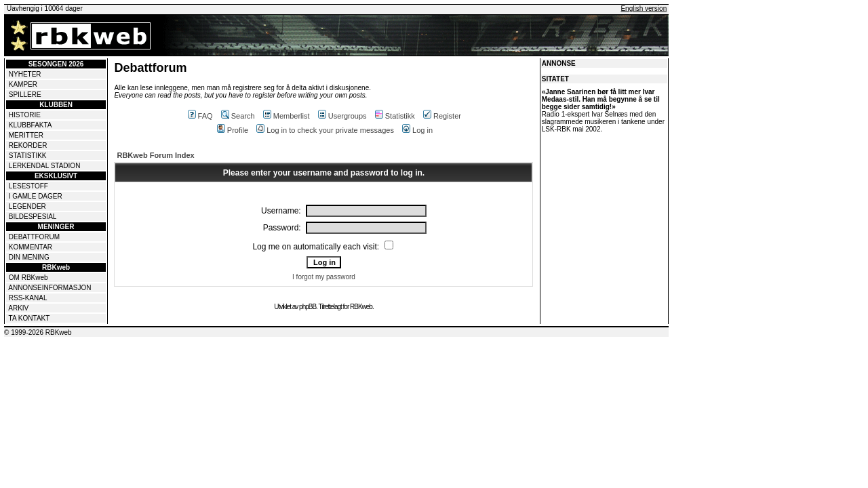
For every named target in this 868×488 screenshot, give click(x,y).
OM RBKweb (28, 278)
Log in (417, 130)
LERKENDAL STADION (45, 166)
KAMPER (23, 84)
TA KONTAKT (29, 318)
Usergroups (342, 116)
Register (442, 116)
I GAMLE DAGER (36, 196)
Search (238, 116)
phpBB (308, 307)
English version (644, 8)
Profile (233, 130)
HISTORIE (25, 115)
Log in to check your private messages (325, 130)
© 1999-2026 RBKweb (38, 332)
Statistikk (395, 116)
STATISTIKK (28, 156)
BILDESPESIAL (33, 217)
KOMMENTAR (31, 247)
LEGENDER (27, 206)
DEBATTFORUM (34, 237)
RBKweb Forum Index (155, 155)
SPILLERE (25, 95)
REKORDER (28, 145)
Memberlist (287, 116)
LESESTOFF (28, 186)
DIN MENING (29, 257)
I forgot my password (324, 277)
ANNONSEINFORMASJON (50, 288)
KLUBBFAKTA (31, 125)
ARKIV (18, 308)
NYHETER (25, 74)
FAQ (200, 116)
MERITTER (26, 135)
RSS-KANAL (28, 298)
